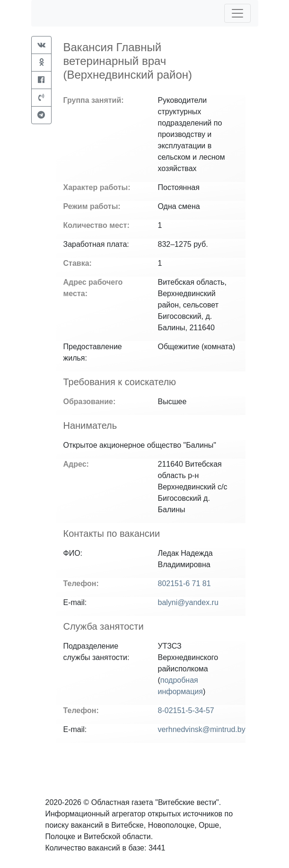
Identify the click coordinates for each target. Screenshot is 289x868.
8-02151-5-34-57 (186, 710)
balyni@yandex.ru (188, 602)
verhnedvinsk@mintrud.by (202, 729)
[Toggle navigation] (237, 13)
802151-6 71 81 (184, 583)
